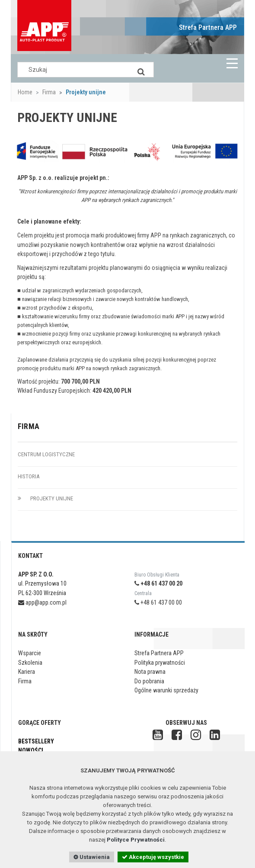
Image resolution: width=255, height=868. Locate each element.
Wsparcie (30, 653)
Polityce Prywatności (136, 840)
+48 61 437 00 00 (158, 602)
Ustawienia (92, 857)
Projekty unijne (45, 498)
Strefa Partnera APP (208, 27)
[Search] (141, 70)
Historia (29, 476)
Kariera (27, 672)
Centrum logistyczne (46, 454)
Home (25, 92)
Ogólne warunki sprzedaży (166, 690)
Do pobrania (149, 681)
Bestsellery (36, 741)
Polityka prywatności (160, 663)
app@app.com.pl (42, 602)
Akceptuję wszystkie (153, 857)
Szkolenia (30, 663)
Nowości (31, 750)
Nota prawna (150, 672)
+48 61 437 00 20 (158, 583)
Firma (49, 92)
